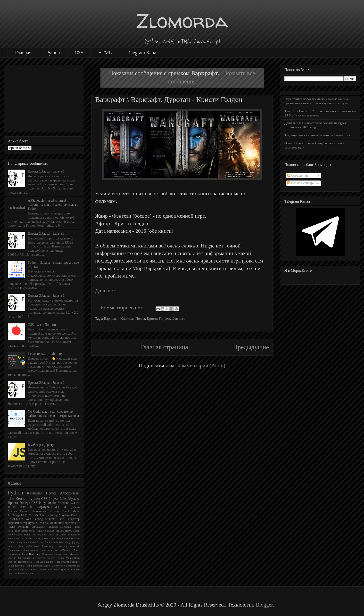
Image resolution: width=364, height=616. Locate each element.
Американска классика (38, 550)
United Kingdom (17, 542)
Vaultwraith (51, 542)
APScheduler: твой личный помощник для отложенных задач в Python (53, 205)
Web (61, 542)
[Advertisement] (44, 97)
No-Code (27, 538)
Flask (77, 527)
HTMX (60, 531)
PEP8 (45, 538)
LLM (24, 515)
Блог (25, 554)
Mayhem (64, 515)
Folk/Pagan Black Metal (21, 531)
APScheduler (39, 527)
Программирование (68, 562)
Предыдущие (251, 347)
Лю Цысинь (72, 507)
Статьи (55, 511)
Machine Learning (46, 515)
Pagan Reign (56, 538)
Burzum (53, 527)
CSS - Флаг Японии (42, 325)
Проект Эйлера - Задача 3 (46, 234)
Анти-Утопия (63, 550)
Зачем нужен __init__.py (45, 354)
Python (53, 53)
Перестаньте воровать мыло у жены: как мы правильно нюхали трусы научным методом (316, 101)
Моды (69, 558)
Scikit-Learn (15, 519)
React (67, 538)
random (12, 546)
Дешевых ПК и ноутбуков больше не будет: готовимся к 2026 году (316, 125)
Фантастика (61, 503)
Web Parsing (34, 519)
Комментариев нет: (123, 308)
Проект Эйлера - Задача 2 (46, 383)
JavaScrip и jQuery (41, 445)
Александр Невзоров (55, 546)
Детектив (47, 554)
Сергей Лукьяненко (34, 511)
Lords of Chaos (57, 534)
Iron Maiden (39, 534)
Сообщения (298, 176)
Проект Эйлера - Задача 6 (46, 296)
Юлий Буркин (26, 573)
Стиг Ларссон (39, 569)
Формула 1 (45, 507)
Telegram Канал (143, 53)
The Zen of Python (24, 498)
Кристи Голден (158, 319)
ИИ (60, 507)
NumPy (37, 538)
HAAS (51, 531)
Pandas (75, 515)
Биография (14, 554)
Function (41, 531)
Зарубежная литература (31, 558)
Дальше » (106, 291)
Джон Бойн (61, 554)
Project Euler (58, 499)
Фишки (75, 569)
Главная (23, 53)
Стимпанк (54, 569)
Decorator (66, 527)
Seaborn (75, 538)
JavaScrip (14, 515)
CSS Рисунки (41, 503)
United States (36, 542)
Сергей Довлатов (53, 566)
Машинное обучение (63, 523)
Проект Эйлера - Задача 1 (46, 171)
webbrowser (33, 546)
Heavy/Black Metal (19, 534)
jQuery (76, 542)
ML (31, 515)
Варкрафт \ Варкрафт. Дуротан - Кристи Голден (169, 99)
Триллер (66, 569)
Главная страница (164, 347)
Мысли (12, 511)
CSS (79, 53)
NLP (19, 538)
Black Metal (71, 511)
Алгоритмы (70, 493)
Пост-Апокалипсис (45, 562)
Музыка (74, 499)
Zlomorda (182, 21)
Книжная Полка (133, 319)
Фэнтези (178, 319)
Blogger (264, 605)
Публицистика (16, 566)
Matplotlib (74, 534)
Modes (11, 538)
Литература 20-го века (34, 523)
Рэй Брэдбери (34, 566)
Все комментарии (302, 183)
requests (50, 519)
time (21, 546)
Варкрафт (111, 319)
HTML (105, 53)
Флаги (75, 503)
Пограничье (25, 562)
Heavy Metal (72, 531)
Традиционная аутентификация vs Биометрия (317, 135)
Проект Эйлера (19, 503)
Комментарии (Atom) (201, 365)
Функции (23, 527)
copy (68, 542)
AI (55, 507)
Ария (77, 550)
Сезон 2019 (27, 507)
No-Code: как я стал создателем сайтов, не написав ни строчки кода (54, 414)
